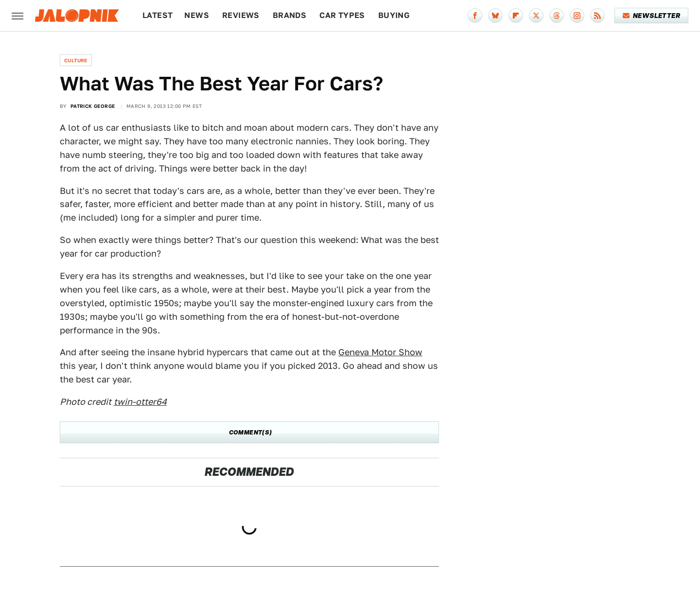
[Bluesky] (495, 16)
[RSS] (597, 16)
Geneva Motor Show (380, 352)
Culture (76, 60)
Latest (157, 15)
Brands (289, 15)
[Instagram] (577, 16)
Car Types (342, 15)
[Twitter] (536, 16)
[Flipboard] (516, 16)
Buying (394, 15)
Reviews (241, 15)
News (197, 15)
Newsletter (652, 16)
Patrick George (93, 106)
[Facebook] (475, 16)
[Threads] (557, 16)
